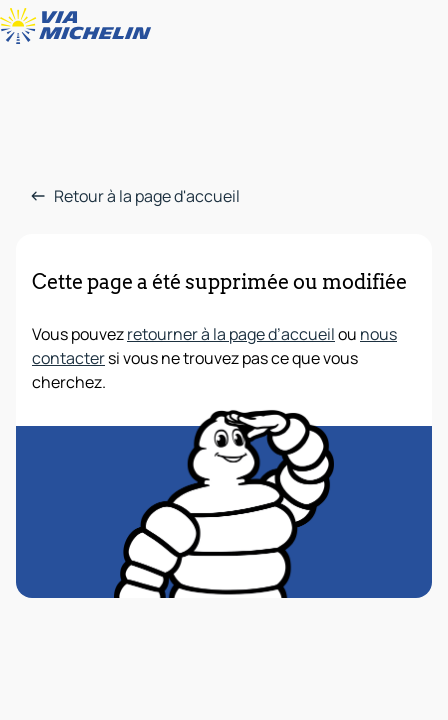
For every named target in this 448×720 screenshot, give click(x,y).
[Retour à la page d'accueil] (80, 26)
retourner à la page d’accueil (231, 334)
